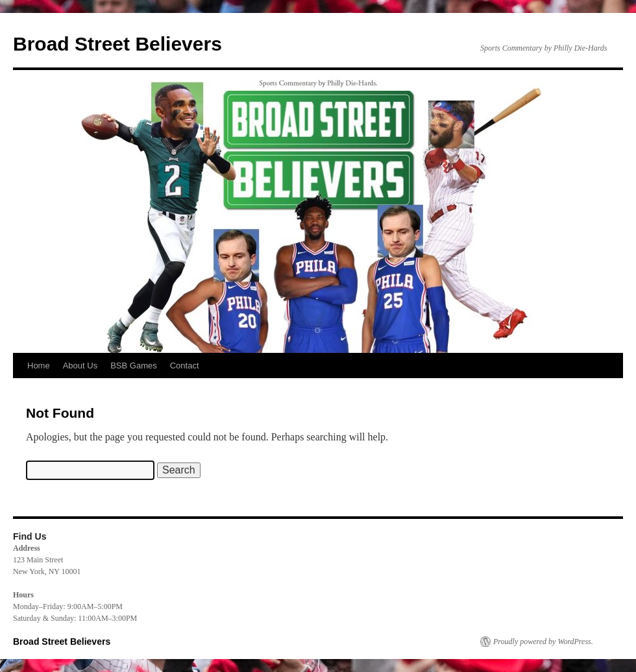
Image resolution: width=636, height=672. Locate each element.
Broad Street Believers (117, 44)
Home (39, 366)
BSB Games (134, 366)
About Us (80, 366)
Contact (185, 366)
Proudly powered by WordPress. (543, 642)
